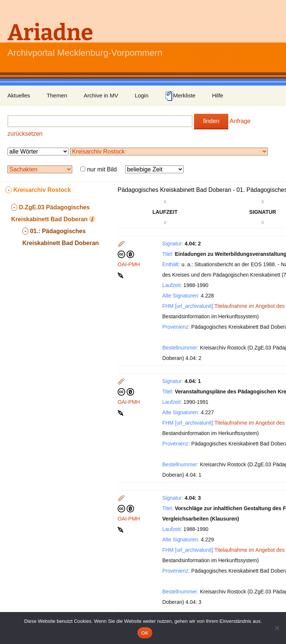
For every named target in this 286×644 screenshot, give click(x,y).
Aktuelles (19, 95)
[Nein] (277, 628)
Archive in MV (101, 95)
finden (211, 121)
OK (145, 633)
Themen (57, 95)
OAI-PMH (129, 264)
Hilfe (217, 95)
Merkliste (180, 96)
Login (142, 95)
